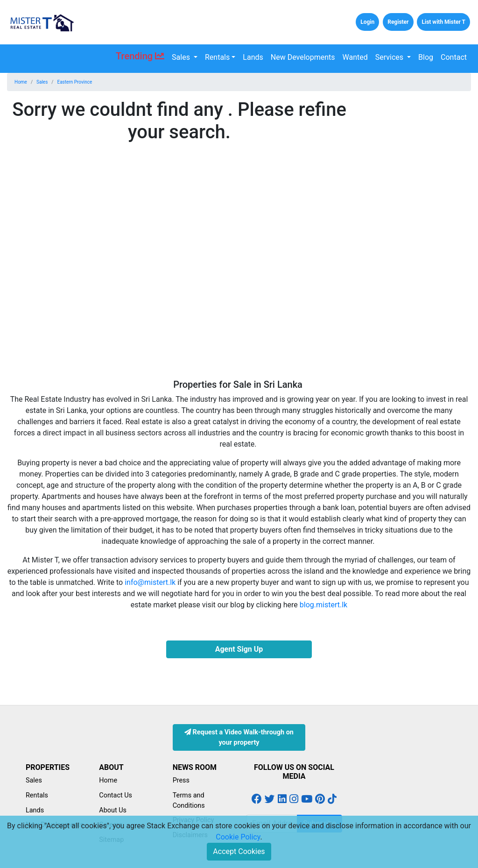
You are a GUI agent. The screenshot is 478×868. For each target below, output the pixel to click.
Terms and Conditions (189, 800)
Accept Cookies (239, 851)
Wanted (355, 57)
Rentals (217, 57)
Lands (253, 57)
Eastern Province (74, 82)
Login (367, 22)
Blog (426, 57)
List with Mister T (443, 22)
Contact (454, 57)
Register (398, 22)
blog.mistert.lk (323, 605)
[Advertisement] (418, 239)
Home (21, 82)
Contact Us (116, 795)
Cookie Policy (238, 837)
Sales (182, 57)
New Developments (303, 57)
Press (181, 780)
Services (390, 57)
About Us (113, 810)
